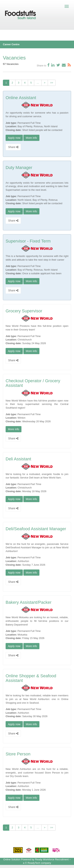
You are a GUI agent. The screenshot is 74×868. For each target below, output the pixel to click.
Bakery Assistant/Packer (28, 602)
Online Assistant (21, 98)
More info (31, 138)
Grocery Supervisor (24, 311)
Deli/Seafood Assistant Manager (36, 529)
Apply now (14, 138)
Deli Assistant (18, 459)
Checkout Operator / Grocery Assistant (33, 383)
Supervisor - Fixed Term (28, 241)
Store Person (18, 754)
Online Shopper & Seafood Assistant (31, 678)
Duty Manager (19, 168)
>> (52, 83)
